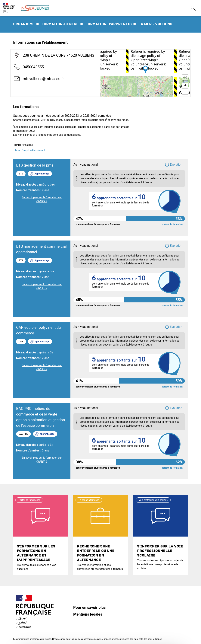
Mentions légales (88, 614)
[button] (173, 165)
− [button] (185, 91)
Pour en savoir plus (89, 607)
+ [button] (185, 86)
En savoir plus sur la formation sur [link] (42, 199)
